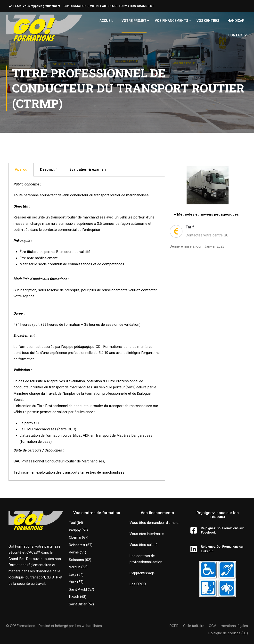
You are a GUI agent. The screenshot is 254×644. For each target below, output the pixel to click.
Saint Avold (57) (82, 589)
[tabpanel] (87, 329)
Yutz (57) (76, 582)
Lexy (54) (76, 575)
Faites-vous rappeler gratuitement (37, 6)
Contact (236, 35)
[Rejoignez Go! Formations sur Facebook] (194, 530)
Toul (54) (76, 523)
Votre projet (134, 21)
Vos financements (172, 21)
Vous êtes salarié (143, 545)
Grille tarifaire (194, 626)
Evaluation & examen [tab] (88, 169)
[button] (208, 215)
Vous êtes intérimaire (147, 534)
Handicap (236, 21)
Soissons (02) (80, 560)
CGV (213, 626)
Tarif (190, 227)
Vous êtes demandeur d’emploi (154, 523)
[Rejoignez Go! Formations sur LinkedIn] (194, 549)
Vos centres (208, 21)
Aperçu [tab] (21, 169)
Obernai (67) (79, 537)
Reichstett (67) (81, 545)
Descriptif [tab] (48, 169)
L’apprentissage (142, 573)
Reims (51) (78, 552)
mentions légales (234, 626)
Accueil (106, 21)
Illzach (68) (78, 597)
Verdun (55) (78, 567)
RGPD (174, 626)
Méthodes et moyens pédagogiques (208, 214)
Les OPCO (138, 584)
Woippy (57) (78, 530)
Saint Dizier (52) (81, 604)
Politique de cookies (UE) (228, 633)
